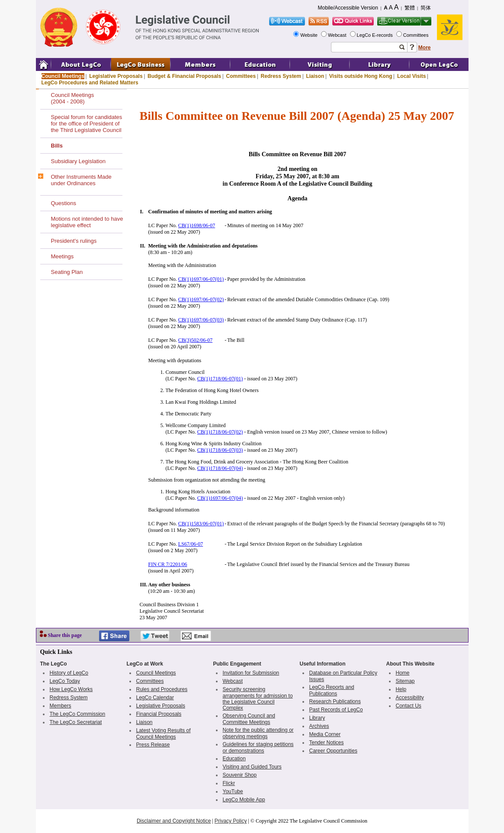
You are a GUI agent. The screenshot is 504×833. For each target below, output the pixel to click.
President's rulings (74, 241)
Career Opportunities (333, 751)
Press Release (153, 745)
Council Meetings (63, 76)
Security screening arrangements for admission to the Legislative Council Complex (258, 699)
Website (310, 35)
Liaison (315, 76)
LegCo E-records (376, 35)
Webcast (338, 35)
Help (401, 689)
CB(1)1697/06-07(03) (201, 320)
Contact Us (409, 706)
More (425, 48)
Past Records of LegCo (336, 710)
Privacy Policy (231, 821)
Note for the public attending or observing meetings (258, 733)
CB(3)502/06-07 (195, 340)
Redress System (281, 76)
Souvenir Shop (240, 775)
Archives (319, 726)
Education (234, 759)
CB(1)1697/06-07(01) (201, 279)
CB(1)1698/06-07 (197, 225)
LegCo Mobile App (244, 800)
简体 (426, 8)
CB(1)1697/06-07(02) (201, 299)
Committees (417, 35)
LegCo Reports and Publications (332, 690)
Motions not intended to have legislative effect (87, 222)
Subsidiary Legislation (78, 161)
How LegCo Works (71, 689)
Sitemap (405, 681)
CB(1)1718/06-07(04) (220, 468)
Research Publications (335, 701)
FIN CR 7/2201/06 (168, 564)
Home (403, 673)
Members (61, 706)
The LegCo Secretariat (76, 722)
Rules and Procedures (162, 689)
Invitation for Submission (251, 673)
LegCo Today (65, 681)
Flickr (229, 783)
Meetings (63, 256)
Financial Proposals (159, 714)
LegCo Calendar (155, 698)
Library (317, 718)
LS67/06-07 (191, 544)
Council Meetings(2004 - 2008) (73, 98)
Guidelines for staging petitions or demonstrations (258, 748)
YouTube (233, 791)
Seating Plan (67, 272)
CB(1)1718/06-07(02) (220, 432)
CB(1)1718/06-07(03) (220, 450)
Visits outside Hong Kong (361, 76)
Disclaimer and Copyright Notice (174, 821)
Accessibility (410, 698)
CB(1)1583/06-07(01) (201, 524)
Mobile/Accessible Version (348, 8)
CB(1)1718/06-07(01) (220, 379)
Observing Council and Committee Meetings (249, 719)
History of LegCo (69, 673)
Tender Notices (327, 743)
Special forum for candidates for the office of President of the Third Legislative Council (87, 124)
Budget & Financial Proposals (184, 76)
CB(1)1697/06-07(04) (220, 498)
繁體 (410, 8)
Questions (64, 203)
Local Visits (411, 76)
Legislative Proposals (116, 76)
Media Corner (325, 734)
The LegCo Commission (78, 714)
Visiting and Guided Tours (252, 767)
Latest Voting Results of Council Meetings (164, 734)
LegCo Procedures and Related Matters (90, 83)
